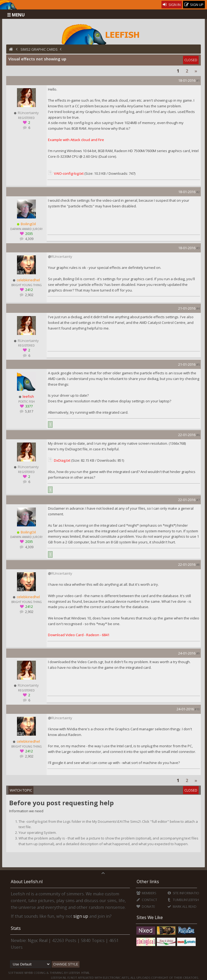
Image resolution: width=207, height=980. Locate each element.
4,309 (29, 239)
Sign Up (194, 5)
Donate (146, 907)
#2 (198, 192)
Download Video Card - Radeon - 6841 (79, 635)
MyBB (29, 973)
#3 (198, 248)
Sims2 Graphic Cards (39, 49)
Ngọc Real (38, 940)
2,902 (29, 295)
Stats (16, 928)
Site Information (184, 893)
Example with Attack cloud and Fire (76, 140)
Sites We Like (150, 917)
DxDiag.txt (62, 460)
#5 (198, 364)
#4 (198, 308)
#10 (197, 709)
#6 (198, 435)
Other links (148, 882)
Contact (147, 900)
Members (146, 893)
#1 (198, 80)
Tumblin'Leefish (183, 900)
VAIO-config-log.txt (69, 173)
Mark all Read (182, 907)
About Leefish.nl (27, 882)
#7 (198, 500)
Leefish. (75, 973)
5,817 (29, 411)
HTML (85, 973)
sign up (81, 916)
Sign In (172, 5)
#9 (198, 653)
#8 (198, 565)
